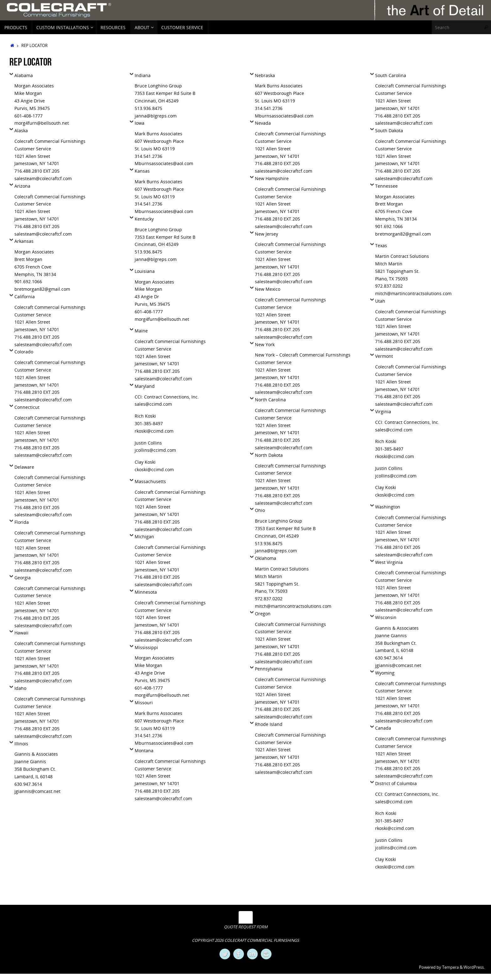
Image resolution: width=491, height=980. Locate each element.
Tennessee (386, 186)
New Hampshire (272, 178)
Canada (383, 728)
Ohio (260, 510)
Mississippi (146, 647)
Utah (380, 301)
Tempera (450, 967)
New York (265, 344)
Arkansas (24, 241)
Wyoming (385, 673)
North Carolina (270, 400)
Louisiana (145, 271)
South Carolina (391, 75)
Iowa (140, 123)
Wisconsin (386, 617)
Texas (381, 245)
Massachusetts (150, 481)
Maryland (145, 386)
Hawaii (21, 633)
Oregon (263, 614)
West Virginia (389, 562)
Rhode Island (269, 724)
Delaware (24, 467)
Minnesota (146, 592)
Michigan (144, 537)
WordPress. (474, 967)
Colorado (24, 352)
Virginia (383, 412)
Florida (22, 522)
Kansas (142, 171)
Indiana (143, 75)
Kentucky (144, 219)
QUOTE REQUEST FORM (246, 927)
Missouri (144, 703)
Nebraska (265, 75)
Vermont (384, 356)
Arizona (22, 186)
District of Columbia (396, 783)
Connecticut (27, 407)
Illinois (21, 744)
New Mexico (268, 289)
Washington (388, 507)
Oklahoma (266, 558)
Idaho (20, 688)
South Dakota (389, 130)
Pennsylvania (269, 669)
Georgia (23, 578)
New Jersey (266, 234)
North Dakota (269, 455)
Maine (141, 331)
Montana (144, 751)
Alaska (21, 130)
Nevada (263, 123)
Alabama (24, 75)
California (25, 297)
